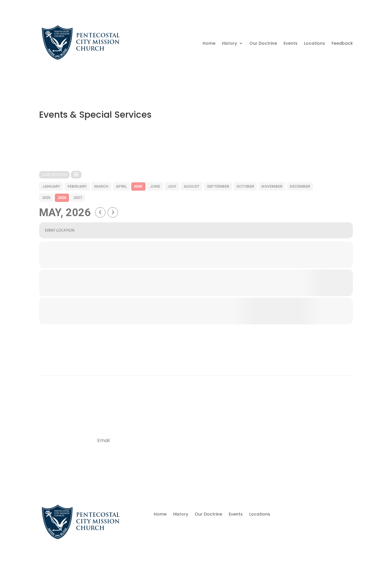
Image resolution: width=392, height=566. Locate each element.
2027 (78, 198)
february (77, 186)
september (218, 186)
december (300, 186)
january (51, 186)
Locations (315, 43)
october (245, 186)
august (192, 186)
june (155, 186)
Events (291, 43)
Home (209, 43)
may (138, 186)
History (229, 43)
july (172, 186)
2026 (62, 198)
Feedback (342, 43)
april (121, 186)
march (101, 186)
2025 (46, 198)
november (272, 186)
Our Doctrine (263, 43)
